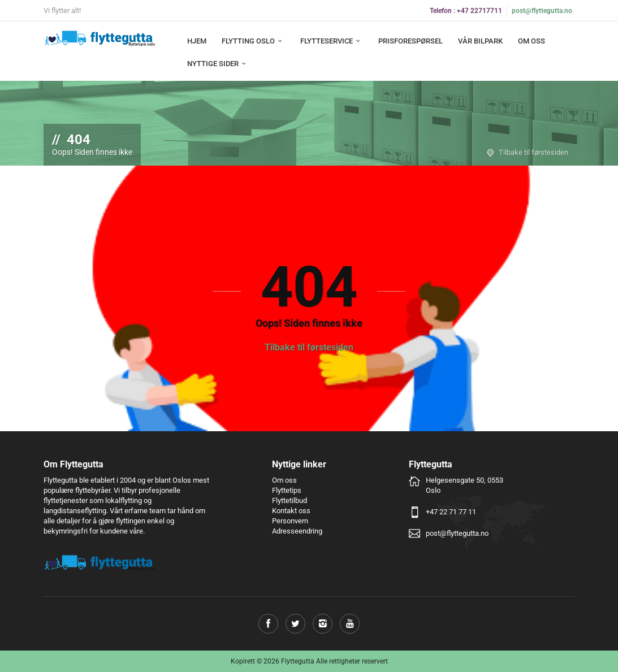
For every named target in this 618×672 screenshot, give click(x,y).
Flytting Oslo (253, 41)
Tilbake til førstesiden (533, 152)
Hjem (197, 41)
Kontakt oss (291, 511)
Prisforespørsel (410, 41)
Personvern (290, 521)
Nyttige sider (218, 64)
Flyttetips (287, 490)
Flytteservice (332, 41)
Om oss (531, 41)
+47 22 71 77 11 (451, 512)
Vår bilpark (480, 41)
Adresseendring (297, 531)
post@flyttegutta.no (542, 11)
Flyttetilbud (289, 500)
